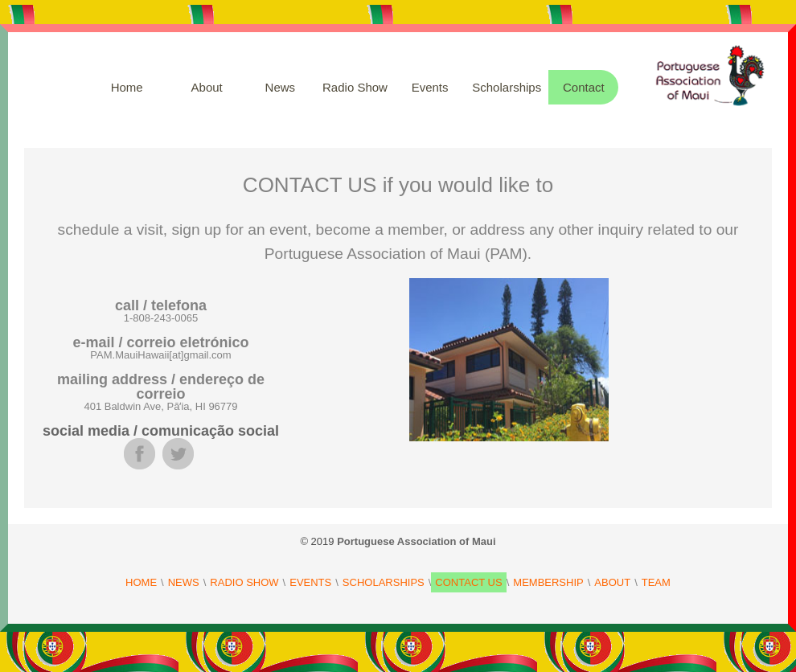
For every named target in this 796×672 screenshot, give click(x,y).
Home (127, 87)
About (207, 87)
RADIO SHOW (244, 582)
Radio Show (355, 87)
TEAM (656, 582)
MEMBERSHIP (548, 582)
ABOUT (612, 582)
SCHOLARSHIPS (384, 582)
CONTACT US (468, 582)
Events (430, 87)
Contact (584, 87)
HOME (141, 582)
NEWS (184, 582)
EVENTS (310, 582)
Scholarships (507, 87)
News (281, 87)
